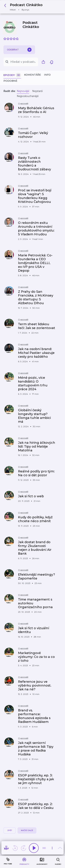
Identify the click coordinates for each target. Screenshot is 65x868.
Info (47, 75)
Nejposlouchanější (28, 96)
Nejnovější (23, 91)
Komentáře (32, 75)
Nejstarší (37, 91)
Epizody (12, 75)
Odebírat (19, 50)
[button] (24, 7)
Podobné (10, 81)
